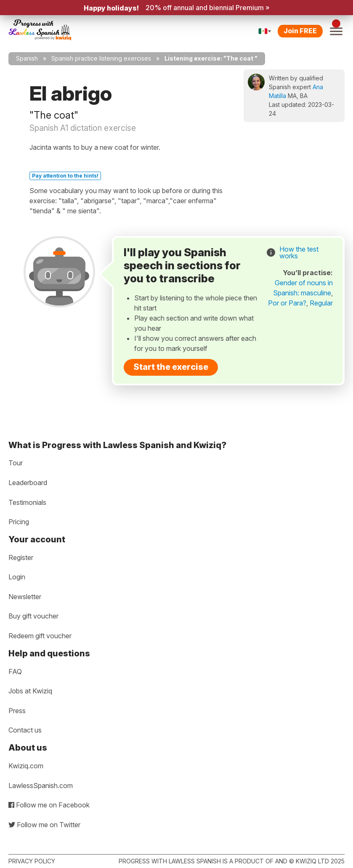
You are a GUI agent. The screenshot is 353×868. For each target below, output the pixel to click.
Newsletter (25, 597)
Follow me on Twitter (44, 825)
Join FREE (300, 31)
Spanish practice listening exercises (101, 58)
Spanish (27, 58)
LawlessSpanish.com (41, 786)
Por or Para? (287, 303)
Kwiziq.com (26, 766)
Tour (16, 463)
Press (17, 711)
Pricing (19, 522)
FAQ (15, 672)
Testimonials (27, 502)
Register (21, 557)
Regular (321, 303)
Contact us (25, 730)
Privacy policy (32, 861)
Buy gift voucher (33, 616)
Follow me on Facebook (49, 805)
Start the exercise (171, 367)
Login (17, 577)
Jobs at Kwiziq (30, 691)
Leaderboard (28, 483)
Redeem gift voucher (40, 636)
